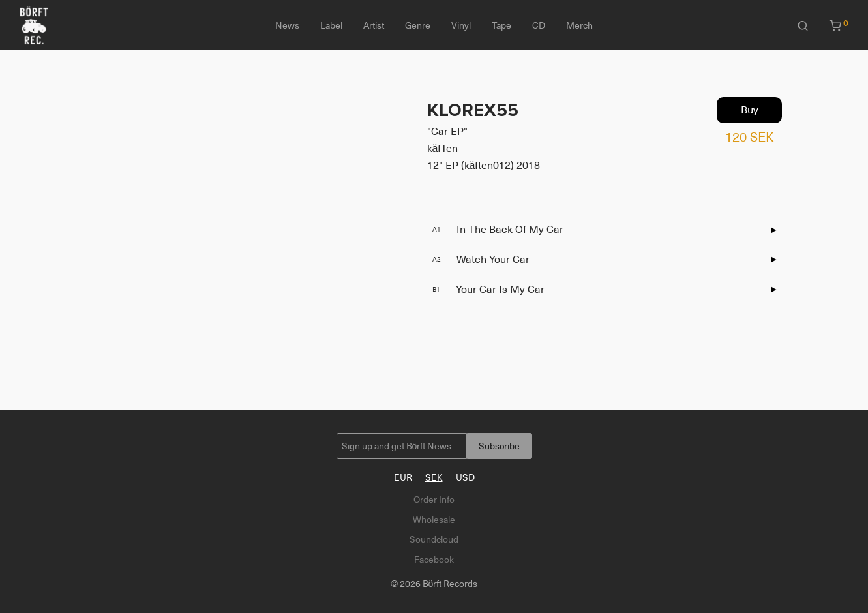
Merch (579, 25)
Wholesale (434, 520)
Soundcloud (434, 539)
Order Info (434, 500)
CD (539, 25)
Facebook (434, 560)
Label (331, 25)
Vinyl (461, 25)
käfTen (443, 149)
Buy (750, 110)
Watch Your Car (481, 260)
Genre (418, 25)
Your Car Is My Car (488, 290)
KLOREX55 (473, 110)
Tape (501, 25)
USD (465, 477)
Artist (374, 25)
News (287, 25)
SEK (434, 477)
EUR (403, 477)
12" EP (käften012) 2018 (484, 166)
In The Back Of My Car (498, 230)
